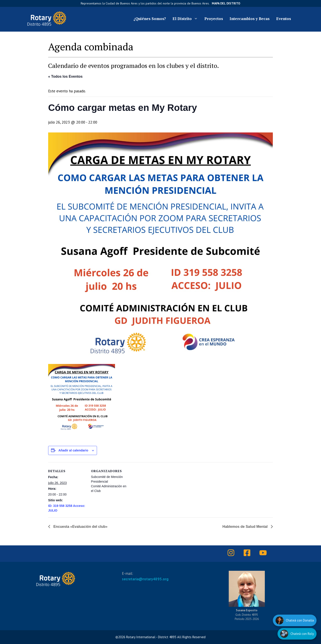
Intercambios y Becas (250, 19)
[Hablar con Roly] (297, 634)
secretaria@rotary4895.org (145, 579)
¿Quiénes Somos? (150, 19)
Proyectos (214, 19)
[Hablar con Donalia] (295, 620)
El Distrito (187, 19)
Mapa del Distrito (226, 3)
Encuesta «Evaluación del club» (80, 527)
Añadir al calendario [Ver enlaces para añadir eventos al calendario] (73, 450)
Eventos (284, 19)
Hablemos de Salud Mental (246, 527)
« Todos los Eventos (65, 76)
